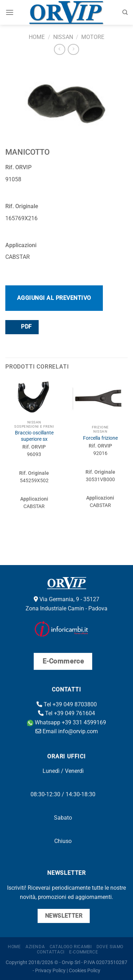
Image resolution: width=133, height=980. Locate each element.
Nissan (63, 37)
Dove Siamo (110, 947)
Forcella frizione (100, 438)
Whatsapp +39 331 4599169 (66, 722)
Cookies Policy (85, 971)
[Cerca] (125, 12)
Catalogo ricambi (71, 947)
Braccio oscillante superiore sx (34, 436)
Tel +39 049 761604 (66, 713)
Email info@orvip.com (67, 731)
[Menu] (10, 12)
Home (37, 37)
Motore (93, 37)
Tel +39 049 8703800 (67, 704)
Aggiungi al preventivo (54, 298)
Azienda (35, 947)
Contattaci (51, 952)
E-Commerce (84, 952)
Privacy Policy (50, 971)
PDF (22, 327)
